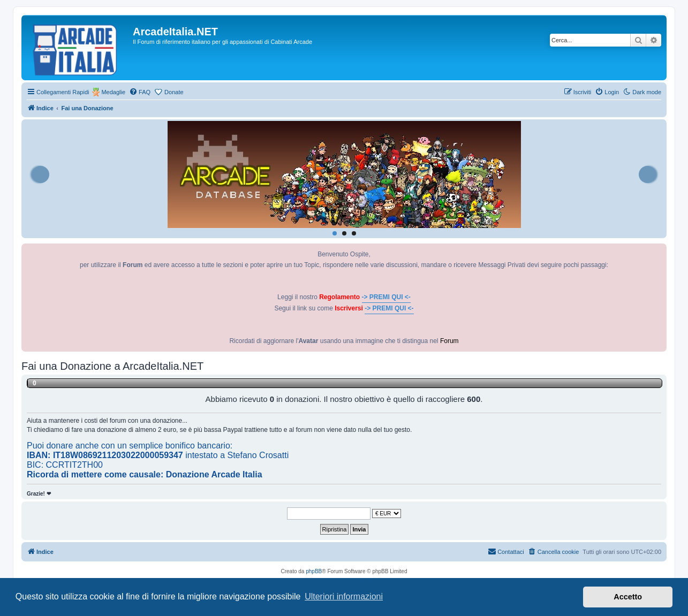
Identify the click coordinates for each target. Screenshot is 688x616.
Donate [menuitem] (174, 92)
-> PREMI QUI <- (386, 297)
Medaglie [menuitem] (113, 92)
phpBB (314, 571)
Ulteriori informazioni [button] (344, 596)
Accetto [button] (628, 597)
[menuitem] (140, 92)
